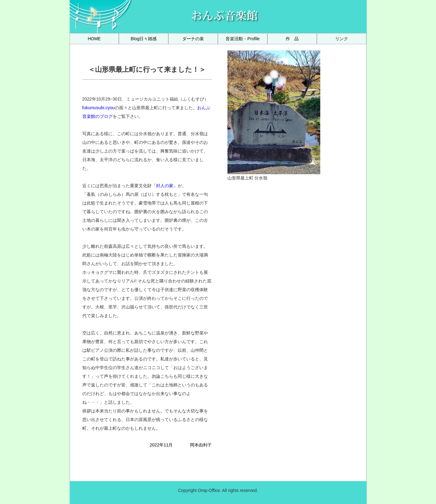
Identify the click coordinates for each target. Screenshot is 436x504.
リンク (342, 39)
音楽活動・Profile (243, 39)
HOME (94, 39)
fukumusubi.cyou (99, 108)
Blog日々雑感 (144, 39)
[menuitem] (94, 39)
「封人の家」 (165, 186)
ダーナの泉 (193, 39)
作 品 (292, 39)
